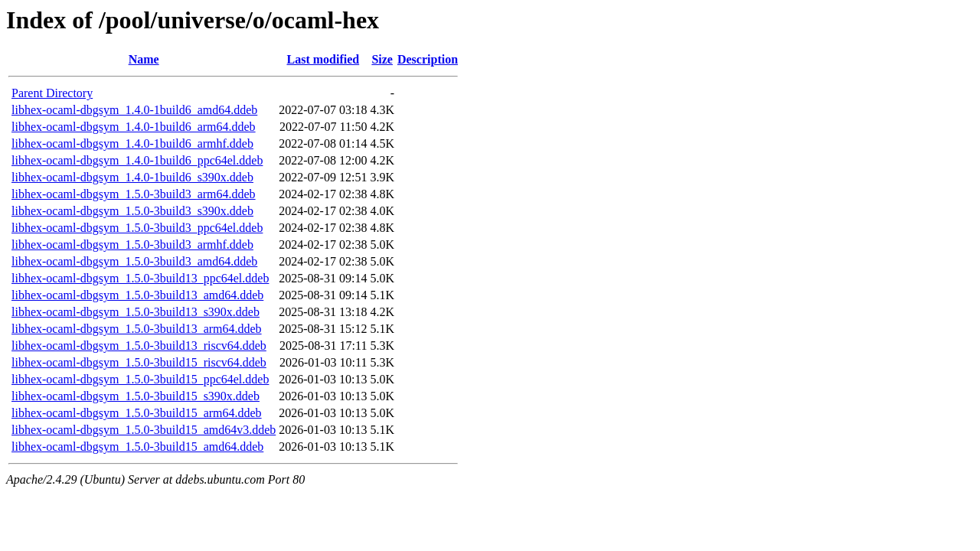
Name (144, 59)
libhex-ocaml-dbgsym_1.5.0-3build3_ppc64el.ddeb (137, 228)
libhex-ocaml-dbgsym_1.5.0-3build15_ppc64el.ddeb (140, 379)
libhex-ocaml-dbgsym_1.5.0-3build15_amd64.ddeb (137, 447)
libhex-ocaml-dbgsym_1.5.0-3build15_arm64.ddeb (137, 413)
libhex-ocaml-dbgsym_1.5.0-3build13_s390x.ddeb (136, 312)
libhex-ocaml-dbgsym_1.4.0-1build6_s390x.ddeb (132, 177)
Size (382, 59)
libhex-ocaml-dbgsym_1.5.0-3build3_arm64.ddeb (134, 194)
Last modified (323, 59)
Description (428, 59)
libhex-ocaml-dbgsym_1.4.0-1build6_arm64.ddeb (134, 127)
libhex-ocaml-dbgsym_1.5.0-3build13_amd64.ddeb (137, 295)
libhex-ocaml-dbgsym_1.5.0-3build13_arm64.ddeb (137, 329)
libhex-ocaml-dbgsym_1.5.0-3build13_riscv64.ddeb (139, 346)
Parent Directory (52, 93)
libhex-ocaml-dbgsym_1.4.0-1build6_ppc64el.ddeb (137, 160)
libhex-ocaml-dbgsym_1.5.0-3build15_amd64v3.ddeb (144, 430)
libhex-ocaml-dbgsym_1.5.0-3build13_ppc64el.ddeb (140, 278)
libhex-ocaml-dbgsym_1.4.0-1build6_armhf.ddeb (132, 143)
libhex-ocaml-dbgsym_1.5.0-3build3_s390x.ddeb (132, 211)
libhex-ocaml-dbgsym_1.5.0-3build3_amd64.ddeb (134, 261)
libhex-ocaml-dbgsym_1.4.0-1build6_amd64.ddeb (134, 110)
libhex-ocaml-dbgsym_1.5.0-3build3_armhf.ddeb (132, 245)
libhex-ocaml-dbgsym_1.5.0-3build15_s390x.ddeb (136, 396)
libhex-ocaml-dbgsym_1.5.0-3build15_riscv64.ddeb (139, 362)
